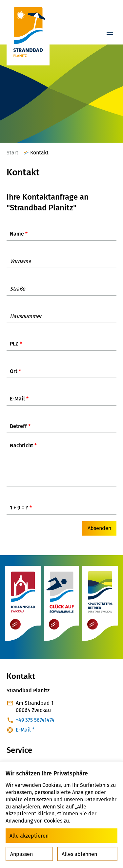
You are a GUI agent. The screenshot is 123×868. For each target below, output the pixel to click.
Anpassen (21, 854)
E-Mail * (25, 733)
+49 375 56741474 (35, 724)
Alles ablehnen (79, 854)
